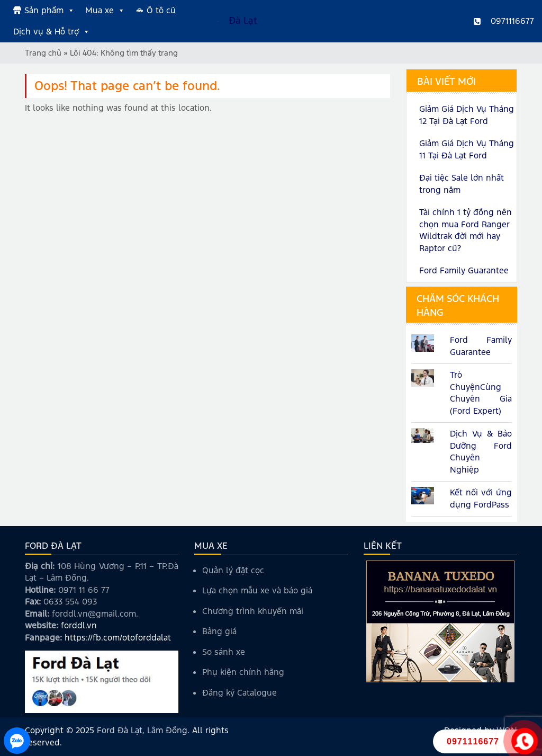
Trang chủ (43, 53)
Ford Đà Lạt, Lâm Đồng (142, 730)
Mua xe (105, 11)
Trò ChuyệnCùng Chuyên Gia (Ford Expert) (481, 393)
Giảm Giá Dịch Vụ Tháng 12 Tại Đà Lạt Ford (467, 115)
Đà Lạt (243, 21)
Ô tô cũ (161, 10)
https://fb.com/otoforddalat (118, 638)
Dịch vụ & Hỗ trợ (52, 32)
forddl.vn (79, 625)
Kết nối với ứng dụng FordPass (481, 499)
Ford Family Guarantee (464, 270)
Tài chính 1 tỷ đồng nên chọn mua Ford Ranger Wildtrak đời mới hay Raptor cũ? (466, 230)
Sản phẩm (49, 11)
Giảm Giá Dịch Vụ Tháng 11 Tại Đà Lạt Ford (467, 149)
